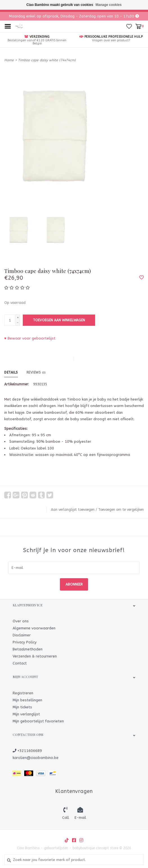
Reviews (36, 372)
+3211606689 (27, 751)
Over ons (21, 621)
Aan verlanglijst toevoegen (73, 510)
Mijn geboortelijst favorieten (38, 721)
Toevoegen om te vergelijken (121, 510)
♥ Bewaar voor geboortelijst (30, 338)
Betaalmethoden (28, 649)
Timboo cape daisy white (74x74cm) (47, 60)
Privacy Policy (25, 642)
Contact (20, 663)
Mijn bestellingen (27, 700)
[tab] (74, 478)
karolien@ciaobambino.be (36, 758)
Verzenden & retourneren (35, 656)
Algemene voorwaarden (34, 628)
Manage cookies (109, 5)
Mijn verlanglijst (26, 714)
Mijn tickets (22, 707)
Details (11, 372)
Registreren (23, 693)
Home (9, 60)
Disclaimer (22, 635)
